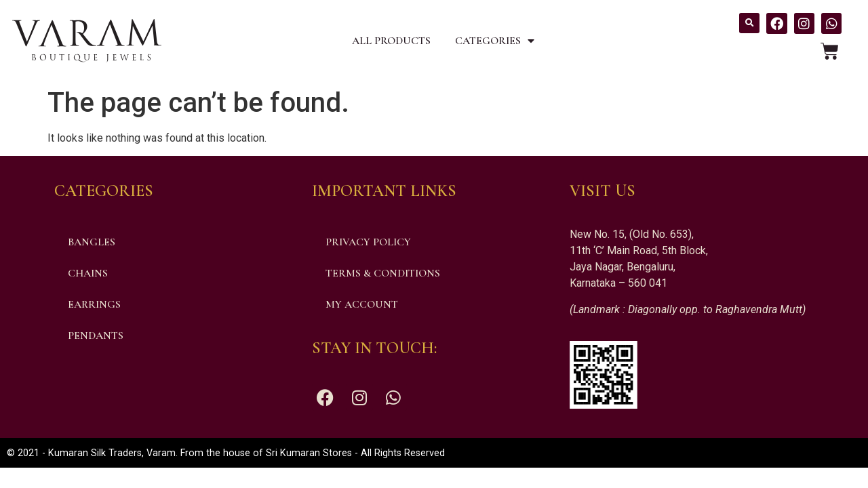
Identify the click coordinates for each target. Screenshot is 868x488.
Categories (495, 41)
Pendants (96, 335)
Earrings (94, 304)
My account (362, 304)
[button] (749, 23)
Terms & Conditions (383, 273)
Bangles (92, 242)
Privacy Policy (368, 242)
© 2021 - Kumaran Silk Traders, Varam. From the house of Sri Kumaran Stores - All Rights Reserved (226, 453)
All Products (391, 41)
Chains (88, 273)
